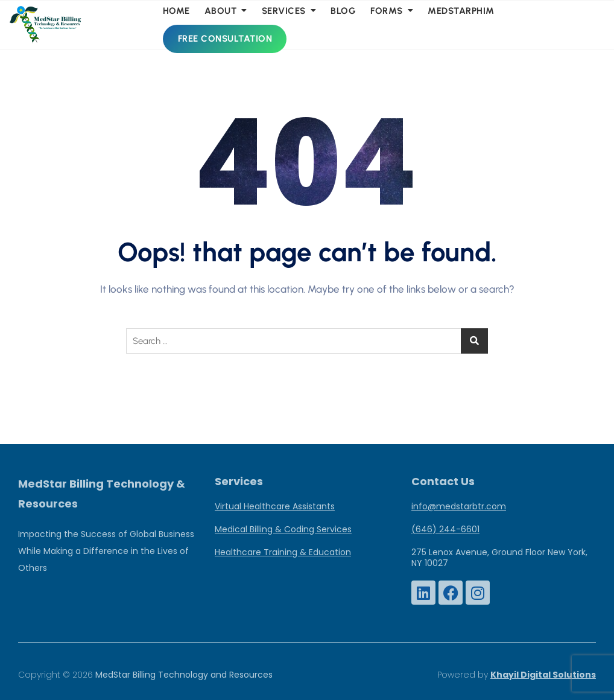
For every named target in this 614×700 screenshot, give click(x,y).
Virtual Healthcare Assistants (275, 506)
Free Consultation (225, 39)
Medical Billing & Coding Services (283, 529)
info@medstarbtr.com (459, 506)
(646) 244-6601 (445, 529)
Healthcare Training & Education (283, 552)
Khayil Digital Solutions (543, 675)
